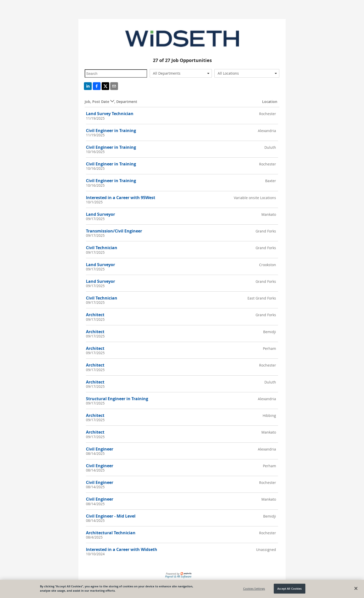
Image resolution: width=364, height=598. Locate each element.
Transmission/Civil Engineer (114, 231)
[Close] (356, 588)
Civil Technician (102, 248)
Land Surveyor (100, 214)
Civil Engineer (100, 449)
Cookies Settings (254, 589)
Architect (95, 315)
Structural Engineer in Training (117, 399)
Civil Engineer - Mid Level (111, 516)
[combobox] (181, 73)
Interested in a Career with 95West (121, 198)
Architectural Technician (111, 533)
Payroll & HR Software (178, 576)
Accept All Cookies (289, 589)
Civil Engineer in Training (111, 131)
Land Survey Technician (110, 114)
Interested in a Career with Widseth (122, 549)
